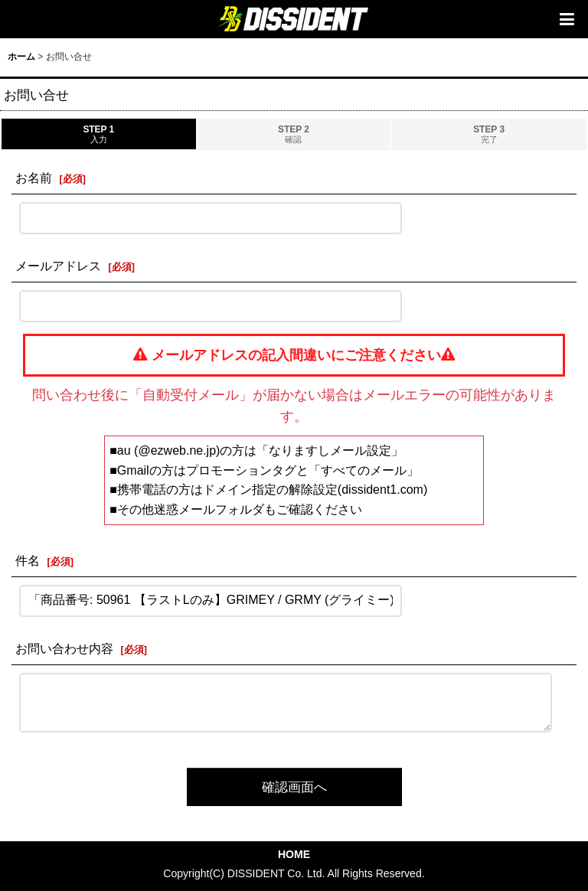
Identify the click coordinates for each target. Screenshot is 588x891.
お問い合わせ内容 (64, 648)
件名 (28, 560)
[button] (567, 19)
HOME (294, 854)
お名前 (34, 178)
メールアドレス (58, 266)
